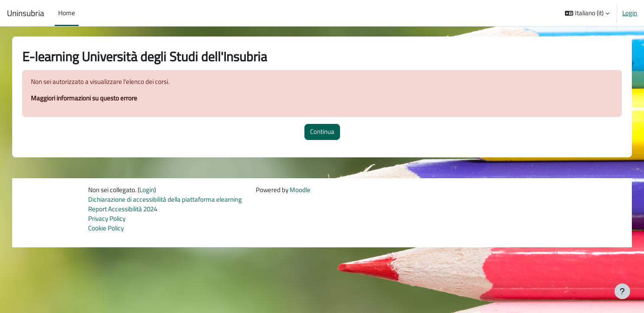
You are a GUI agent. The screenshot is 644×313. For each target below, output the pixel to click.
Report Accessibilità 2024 (123, 210)
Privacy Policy (107, 219)
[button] (587, 13)
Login (630, 13)
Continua (322, 132)
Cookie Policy (106, 229)
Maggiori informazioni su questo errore (93, 98)
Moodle (300, 190)
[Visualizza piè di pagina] (622, 291)
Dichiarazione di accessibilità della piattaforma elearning (165, 200)
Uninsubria (26, 13)
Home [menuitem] (67, 13)
